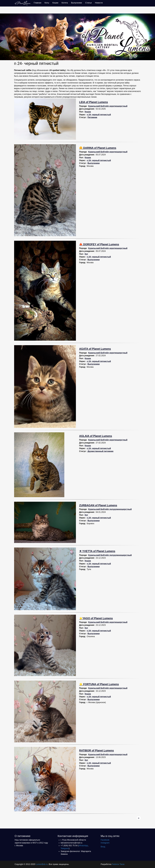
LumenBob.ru (42, 864)
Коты (47, 3)
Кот (86, 254)
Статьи (88, 3)
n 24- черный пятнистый (99, 115)
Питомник (92, 117)
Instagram (105, 843)
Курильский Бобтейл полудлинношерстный (110, 509)
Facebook (105, 840)
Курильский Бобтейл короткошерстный (108, 106)
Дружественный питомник (100, 451)
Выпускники (76, 3)
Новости (99, 3)
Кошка (88, 112)
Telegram (65, 848)
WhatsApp (83, 846)
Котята (65, 3)
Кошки (55, 3)
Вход (103, 847)
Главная (38, 3)
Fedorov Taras (118, 864)
